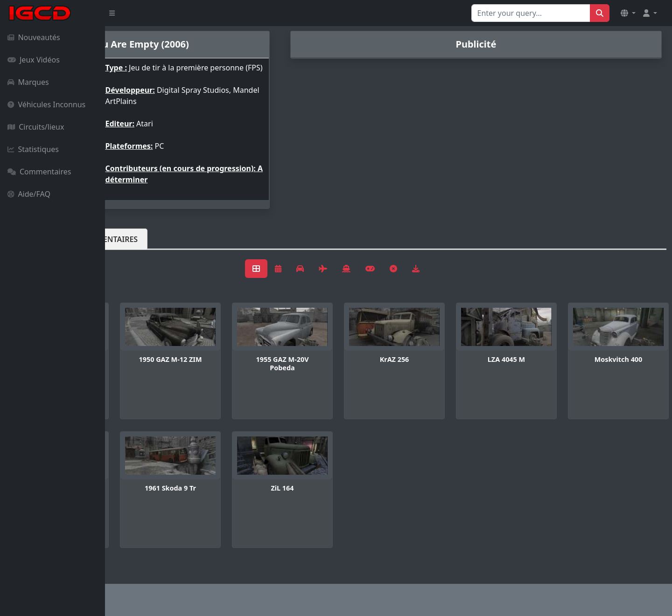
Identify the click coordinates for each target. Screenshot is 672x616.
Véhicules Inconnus (46, 104)
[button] (628, 13)
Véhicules (142, 247)
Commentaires (39, 172)
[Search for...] (531, 13)
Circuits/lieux (36, 127)
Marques (28, 82)
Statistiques (33, 149)
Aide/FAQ (29, 194)
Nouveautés (34, 37)
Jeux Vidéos (34, 60)
